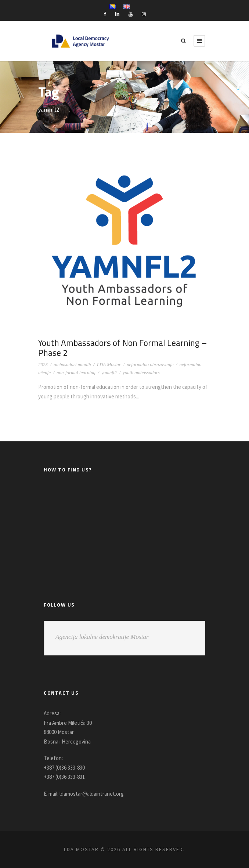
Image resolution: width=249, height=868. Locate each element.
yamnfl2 (109, 372)
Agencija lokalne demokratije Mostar (102, 637)
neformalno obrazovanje (150, 364)
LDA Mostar (109, 364)
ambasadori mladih (72, 364)
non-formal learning (76, 372)
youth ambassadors (141, 372)
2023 (43, 364)
